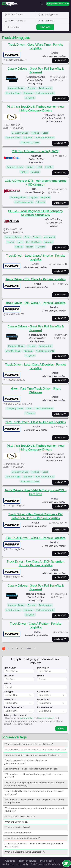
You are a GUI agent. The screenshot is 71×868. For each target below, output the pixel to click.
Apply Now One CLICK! (58, 4)
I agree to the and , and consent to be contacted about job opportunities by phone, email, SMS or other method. (33, 721)
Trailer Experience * (14, 707)
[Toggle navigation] (42, 4)
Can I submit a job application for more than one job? (31, 769)
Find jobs (45, 27)
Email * (7, 684)
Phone (40, 676)
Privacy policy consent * (16, 715)
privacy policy (27, 718)
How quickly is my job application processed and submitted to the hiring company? (34, 784)
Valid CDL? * (10, 700)
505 (29, 649)
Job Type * (9, 692)
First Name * (10, 668)
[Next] (35, 649)
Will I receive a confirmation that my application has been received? (34, 776)
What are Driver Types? (16, 822)
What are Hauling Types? (17, 827)
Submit (61, 729)
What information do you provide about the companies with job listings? (35, 810)
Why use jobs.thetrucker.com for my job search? (29, 744)
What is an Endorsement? (18, 833)
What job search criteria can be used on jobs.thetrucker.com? (35, 750)
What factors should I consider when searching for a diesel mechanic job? (34, 845)
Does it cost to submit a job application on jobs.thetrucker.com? (26, 762)
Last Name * (43, 668)
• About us (9, 861)
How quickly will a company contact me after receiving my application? (34, 793)
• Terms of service (27, 861)
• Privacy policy (47, 861)
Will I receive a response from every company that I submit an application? (34, 801)
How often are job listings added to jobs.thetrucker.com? (33, 755)
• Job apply (22, 864)
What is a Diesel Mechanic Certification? (25, 852)
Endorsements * (45, 707)
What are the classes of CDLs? (20, 816)
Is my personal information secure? (22, 838)
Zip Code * (9, 676)
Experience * (44, 692)
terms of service (46, 718)
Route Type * (44, 700)
